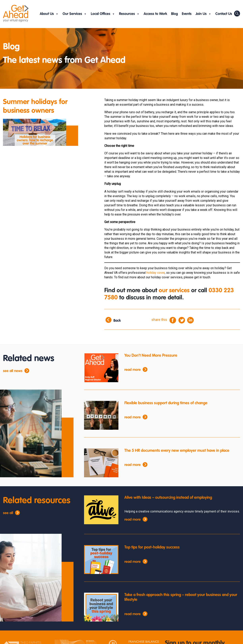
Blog (174, 14)
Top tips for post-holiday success (152, 548)
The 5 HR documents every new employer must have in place (177, 451)
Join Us (203, 14)
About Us (49, 14)
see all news (13, 371)
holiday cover (156, 273)
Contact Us (224, 14)
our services (174, 291)
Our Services (75, 14)
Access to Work (155, 14)
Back (117, 321)
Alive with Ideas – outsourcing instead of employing (168, 498)
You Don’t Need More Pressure (151, 356)
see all (8, 513)
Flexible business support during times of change (166, 403)
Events (187, 14)
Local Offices (103, 14)
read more (133, 370)
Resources (129, 14)
